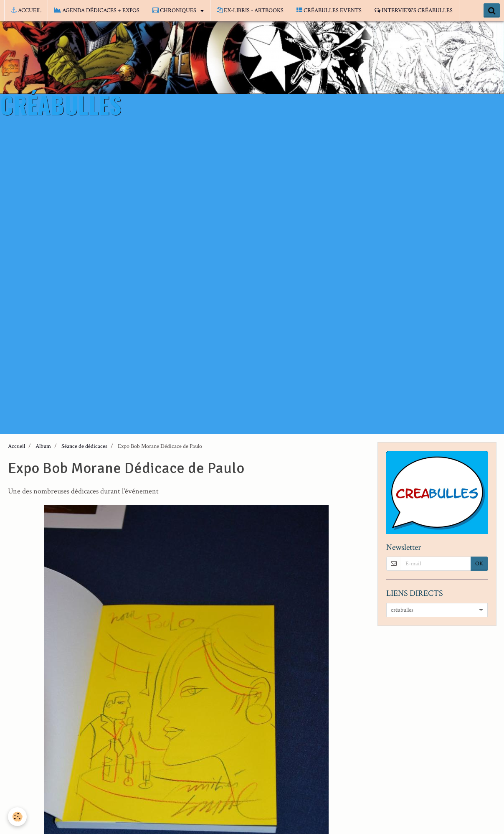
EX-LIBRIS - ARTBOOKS (250, 10)
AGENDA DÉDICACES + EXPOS (97, 10)
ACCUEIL (26, 10)
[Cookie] (18, 817)
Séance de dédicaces (84, 446)
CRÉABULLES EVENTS (329, 10)
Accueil (16, 446)
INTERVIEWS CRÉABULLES (414, 10)
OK (479, 564)
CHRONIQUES (175, 10)
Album (43, 446)
